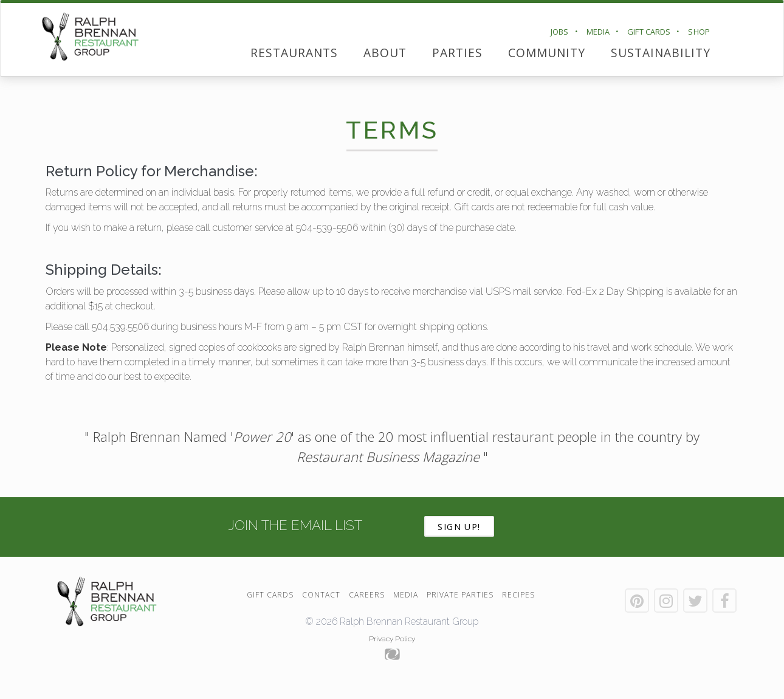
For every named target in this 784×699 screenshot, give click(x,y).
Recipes (518, 595)
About (385, 53)
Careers (367, 595)
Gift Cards (649, 32)
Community (547, 53)
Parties (457, 53)
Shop (699, 32)
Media (598, 32)
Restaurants (294, 53)
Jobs (560, 32)
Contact (321, 595)
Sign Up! (459, 527)
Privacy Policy (392, 639)
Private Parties (460, 595)
